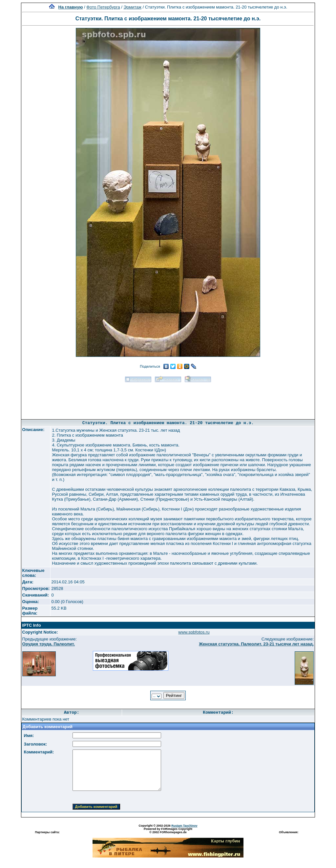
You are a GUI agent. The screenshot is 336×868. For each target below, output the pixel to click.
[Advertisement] (168, 399)
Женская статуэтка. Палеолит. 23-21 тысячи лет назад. (256, 644)
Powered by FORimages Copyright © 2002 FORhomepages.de (168, 831)
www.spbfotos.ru (194, 632)
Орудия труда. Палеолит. (49, 644)
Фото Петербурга (103, 7)
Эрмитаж (133, 7)
